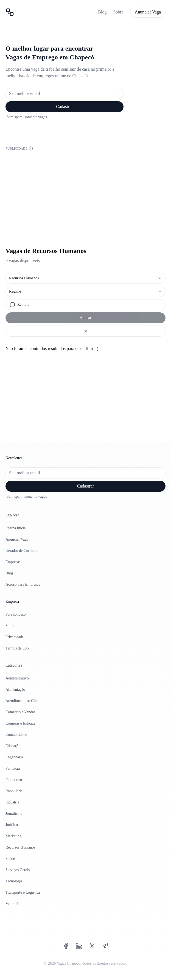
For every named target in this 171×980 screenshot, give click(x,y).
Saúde (10, 859)
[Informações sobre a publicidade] (31, 148)
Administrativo (17, 678)
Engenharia (14, 757)
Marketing (13, 836)
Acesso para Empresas (23, 584)
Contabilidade (16, 735)
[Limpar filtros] (85, 331)
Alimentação (15, 689)
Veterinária (14, 904)
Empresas (13, 562)
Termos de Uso (17, 648)
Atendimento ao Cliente (24, 701)
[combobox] (85, 278)
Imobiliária (14, 791)
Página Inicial (16, 528)
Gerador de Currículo (22, 551)
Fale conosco (16, 614)
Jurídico (12, 825)
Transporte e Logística (23, 892)
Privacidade (15, 637)
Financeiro (14, 780)
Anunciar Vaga (148, 12)
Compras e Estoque (20, 723)
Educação (13, 746)
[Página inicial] (10, 12)
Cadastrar (64, 107)
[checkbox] (12, 305)
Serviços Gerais (18, 870)
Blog (102, 12)
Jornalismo (14, 814)
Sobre (118, 12)
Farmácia (13, 768)
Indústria (12, 802)
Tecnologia (14, 881)
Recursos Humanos (20, 847)
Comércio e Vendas (20, 712)
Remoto (23, 305)
